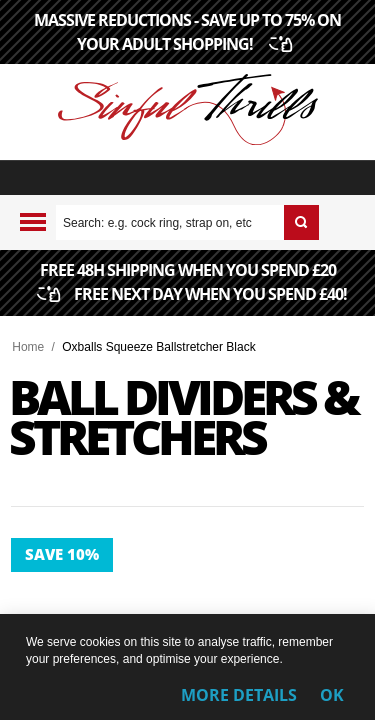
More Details (239, 695)
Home (28, 347)
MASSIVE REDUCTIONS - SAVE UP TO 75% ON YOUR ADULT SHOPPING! (187, 32)
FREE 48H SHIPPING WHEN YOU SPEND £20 (193, 283)
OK (332, 695)
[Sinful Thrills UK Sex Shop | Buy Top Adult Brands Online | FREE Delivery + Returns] (187, 112)
